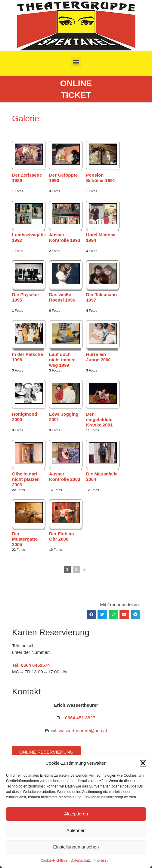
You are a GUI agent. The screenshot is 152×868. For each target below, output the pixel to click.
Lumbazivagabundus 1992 (29, 237)
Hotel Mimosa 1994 (101, 237)
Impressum (102, 860)
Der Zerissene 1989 (27, 178)
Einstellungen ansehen (76, 847)
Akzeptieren (76, 814)
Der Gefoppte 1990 (63, 178)
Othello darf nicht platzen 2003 (26, 479)
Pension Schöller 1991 (101, 178)
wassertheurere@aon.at (83, 731)
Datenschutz (81, 860)
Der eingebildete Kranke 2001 (99, 419)
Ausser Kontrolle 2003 (65, 476)
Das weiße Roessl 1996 (62, 297)
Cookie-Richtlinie (54, 860)
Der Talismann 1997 (101, 297)
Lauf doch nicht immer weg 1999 (62, 360)
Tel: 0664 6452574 (31, 665)
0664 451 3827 (80, 718)
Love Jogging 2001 (64, 417)
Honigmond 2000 (25, 417)
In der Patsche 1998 (28, 357)
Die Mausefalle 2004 (102, 476)
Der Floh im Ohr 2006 (62, 536)
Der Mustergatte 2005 (25, 539)
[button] (143, 763)
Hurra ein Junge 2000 (98, 357)
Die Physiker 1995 (26, 297)
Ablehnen (76, 830)
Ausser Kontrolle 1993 (65, 237)
